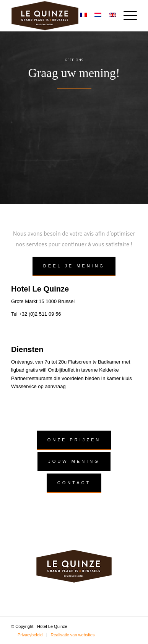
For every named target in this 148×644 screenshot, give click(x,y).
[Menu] (126, 16)
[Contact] (74, 483)
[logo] (61, 16)
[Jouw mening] (74, 462)
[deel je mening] (74, 266)
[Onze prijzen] (74, 440)
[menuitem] (126, 16)
